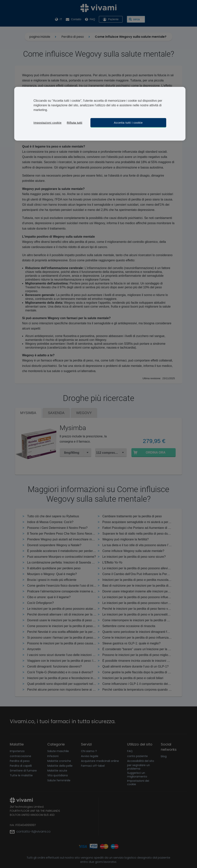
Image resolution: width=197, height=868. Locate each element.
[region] (100, 114)
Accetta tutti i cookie (128, 123)
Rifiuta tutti (75, 123)
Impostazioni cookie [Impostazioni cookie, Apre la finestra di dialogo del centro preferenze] (48, 123)
